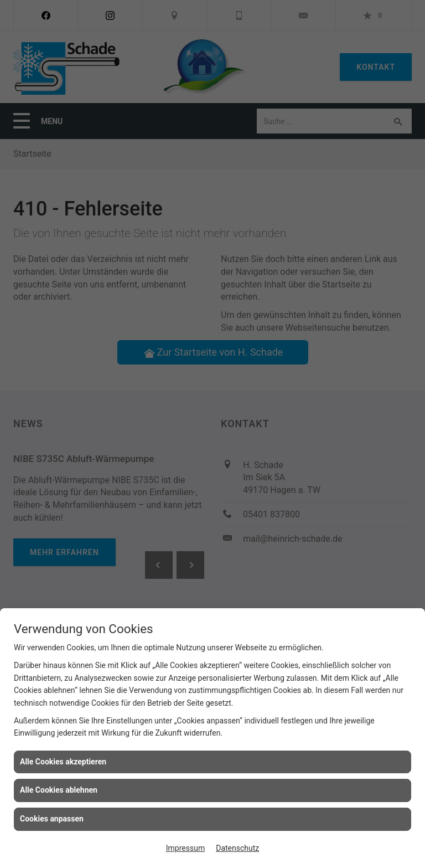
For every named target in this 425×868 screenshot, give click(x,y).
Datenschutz (237, 848)
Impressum (185, 848)
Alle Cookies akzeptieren (63, 762)
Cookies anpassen (52, 819)
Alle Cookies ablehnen (59, 790)
